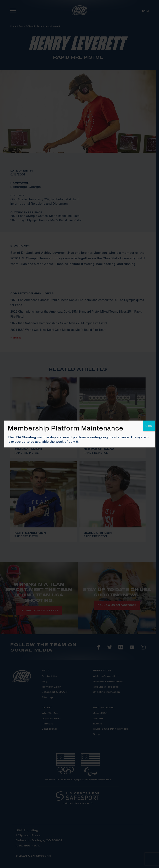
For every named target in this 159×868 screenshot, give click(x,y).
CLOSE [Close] (149, 426)
